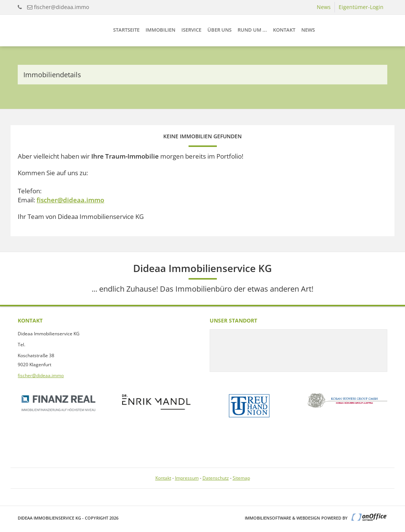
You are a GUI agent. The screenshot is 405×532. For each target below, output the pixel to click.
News (324, 7)
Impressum (187, 478)
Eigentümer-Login (361, 7)
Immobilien (160, 30)
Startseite (126, 30)
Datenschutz (216, 478)
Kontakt (284, 30)
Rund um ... (252, 30)
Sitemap (241, 478)
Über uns (219, 30)
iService (191, 30)
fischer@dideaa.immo (61, 7)
